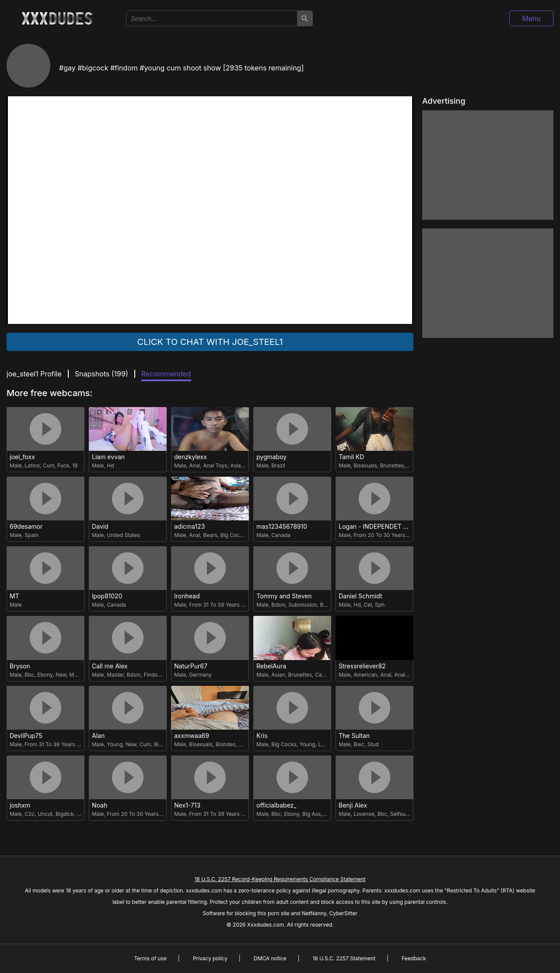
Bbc (29, 675)
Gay (329, 814)
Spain (31, 535)
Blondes (226, 744)
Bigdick (65, 814)
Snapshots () (101, 374)
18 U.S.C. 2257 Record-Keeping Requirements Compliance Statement (280, 879)
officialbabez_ (276, 805)
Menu (531, 18)
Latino (32, 465)
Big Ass (311, 814)
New (61, 675)
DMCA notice (270, 958)
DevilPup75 (26, 736)
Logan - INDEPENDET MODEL (376, 527)
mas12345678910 (282, 527)
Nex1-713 (187, 805)
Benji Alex (353, 805)
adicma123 (189, 527)
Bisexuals (365, 465)
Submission (303, 605)
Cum (49, 465)
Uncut (45, 814)
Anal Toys (215, 465)
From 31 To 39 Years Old (219, 605)
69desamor (26, 527)
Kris (262, 736)
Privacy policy (210, 958)
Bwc (359, 744)
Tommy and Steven (284, 596)
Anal (194, 465)
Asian (237, 465)
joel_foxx (22, 457)
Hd (110, 465)
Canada (281, 535)
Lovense (364, 814)
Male (16, 465)
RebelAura (271, 666)
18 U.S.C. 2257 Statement (344, 958)
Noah (100, 805)
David (100, 527)
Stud (373, 744)
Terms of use (150, 958)
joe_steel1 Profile (34, 374)
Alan (98, 736)
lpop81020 (107, 596)
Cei (368, 605)
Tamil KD (351, 457)
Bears (210, 535)
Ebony (45, 675)
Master (78, 675)
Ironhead (187, 596)
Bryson (20, 666)
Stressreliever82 (362, 666)
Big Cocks (233, 535)
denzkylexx (191, 457)
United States (123, 535)
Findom (153, 675)
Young (115, 744)
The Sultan (354, 736)
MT (14, 596)
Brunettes (392, 465)
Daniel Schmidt (360, 596)
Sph (380, 605)
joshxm (20, 805)
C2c (30, 814)
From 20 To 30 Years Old (384, 535)
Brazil (278, 465)
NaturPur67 (191, 666)
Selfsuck (401, 814)
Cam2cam (328, 675)
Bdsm (278, 605)
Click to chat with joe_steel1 (210, 342)
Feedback (414, 958)
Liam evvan (108, 457)
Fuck (63, 465)
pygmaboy (271, 457)
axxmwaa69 (192, 736)
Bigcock (164, 744)
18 (75, 465)
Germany (200, 675)
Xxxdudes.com (266, 925)
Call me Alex (110, 666)
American (365, 675)
